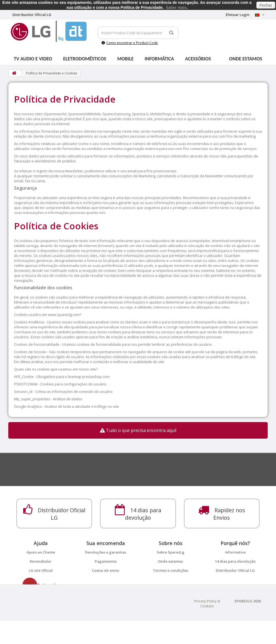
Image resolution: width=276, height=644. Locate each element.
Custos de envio (106, 570)
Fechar (266, 5)
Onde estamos (246, 59)
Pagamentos (106, 561)
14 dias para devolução (235, 561)
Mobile (125, 59)
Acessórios (198, 59)
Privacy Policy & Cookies (207, 627)
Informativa (235, 552)
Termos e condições (171, 570)
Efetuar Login (238, 15)
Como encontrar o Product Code (130, 43)
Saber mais (176, 7)
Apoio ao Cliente (41, 552)
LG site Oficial (41, 570)
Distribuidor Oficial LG (235, 570)
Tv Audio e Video (33, 59)
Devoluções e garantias (106, 552)
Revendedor (41, 561)
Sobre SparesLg (170, 552)
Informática (159, 59)
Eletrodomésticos (85, 59)
